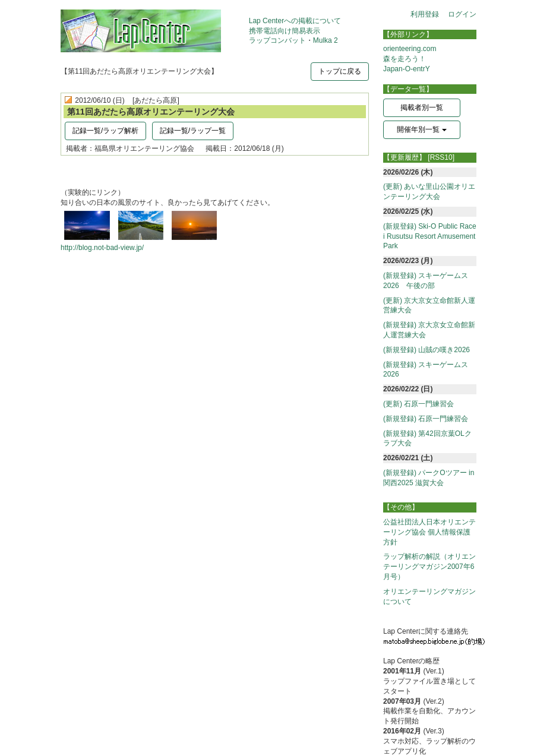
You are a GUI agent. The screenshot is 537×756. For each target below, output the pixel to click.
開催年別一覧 (421, 129)
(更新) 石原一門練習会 (418, 404)
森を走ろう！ (405, 59)
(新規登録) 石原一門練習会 (426, 419)
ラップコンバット (277, 40)
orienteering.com (410, 49)
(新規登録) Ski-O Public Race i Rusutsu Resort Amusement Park (430, 236)
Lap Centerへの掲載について (295, 21)
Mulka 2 (326, 40)
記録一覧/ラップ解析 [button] (105, 131)
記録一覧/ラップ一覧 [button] (193, 131)
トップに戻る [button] (340, 71)
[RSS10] (441, 157)
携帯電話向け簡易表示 (285, 31)
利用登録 (425, 14)
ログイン (462, 14)
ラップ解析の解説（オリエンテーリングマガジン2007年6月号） (429, 567)
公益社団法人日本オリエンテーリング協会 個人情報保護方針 (429, 532)
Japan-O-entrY (407, 69)
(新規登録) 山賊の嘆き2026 (427, 350)
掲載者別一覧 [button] (422, 107)
